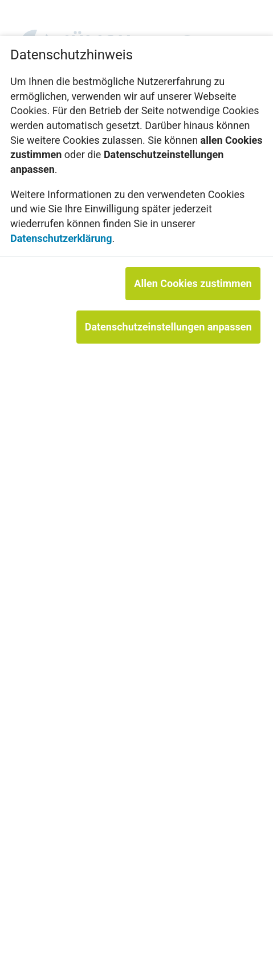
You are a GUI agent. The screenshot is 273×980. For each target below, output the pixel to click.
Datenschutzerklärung (61, 238)
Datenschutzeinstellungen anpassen (168, 327)
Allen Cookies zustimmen (193, 283)
